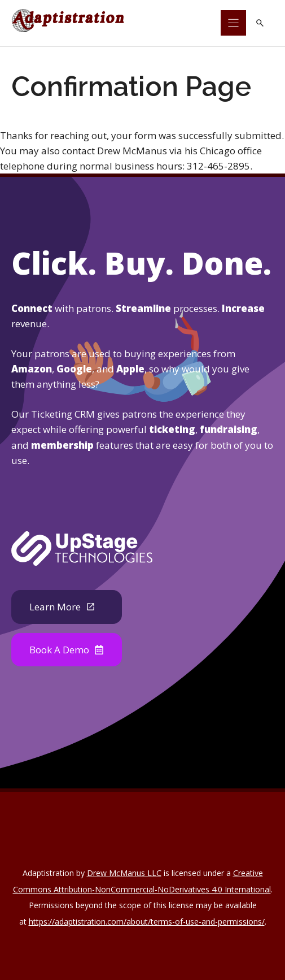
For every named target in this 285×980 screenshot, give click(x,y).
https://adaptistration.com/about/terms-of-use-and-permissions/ (147, 922)
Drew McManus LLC (124, 873)
